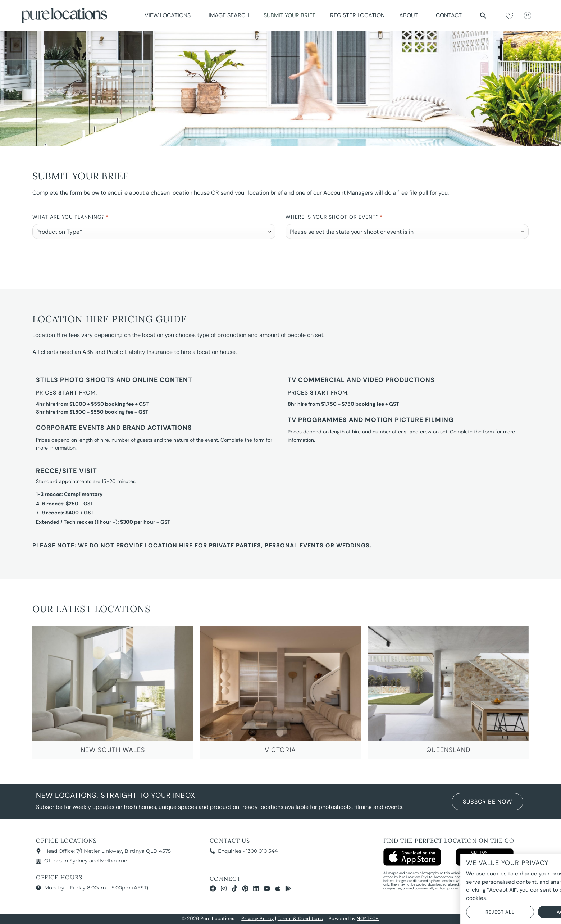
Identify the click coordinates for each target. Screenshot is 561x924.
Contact (449, 15)
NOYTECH (368, 918)
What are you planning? (70, 217)
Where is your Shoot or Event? (334, 217)
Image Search (229, 15)
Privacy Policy (257, 918)
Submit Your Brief (290, 15)
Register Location (357, 15)
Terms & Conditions (300, 918)
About (410, 15)
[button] (483, 15)
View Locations (169, 15)
